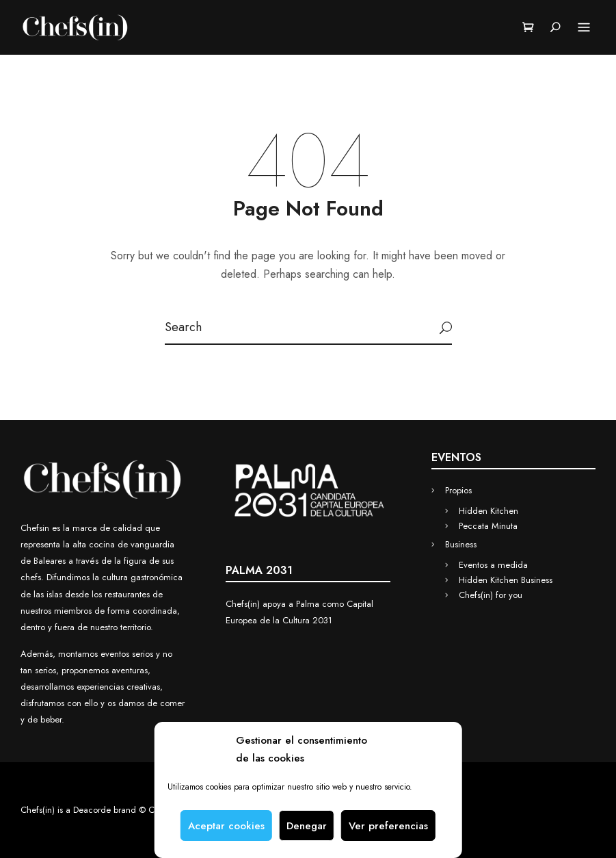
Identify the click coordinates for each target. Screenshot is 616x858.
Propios (458, 490)
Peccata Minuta (488, 526)
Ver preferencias (388, 826)
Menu (584, 28)
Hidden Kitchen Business (506, 580)
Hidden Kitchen (488, 511)
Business (461, 544)
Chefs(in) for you (491, 595)
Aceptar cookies (226, 826)
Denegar (307, 826)
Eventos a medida (493, 565)
